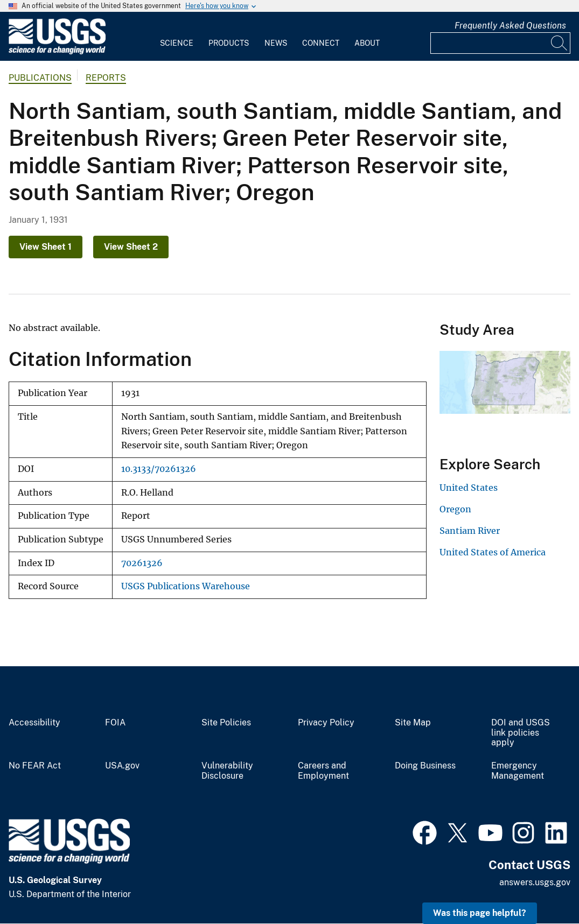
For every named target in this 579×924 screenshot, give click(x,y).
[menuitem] (177, 37)
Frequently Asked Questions (510, 26)
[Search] (560, 43)
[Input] (500, 43)
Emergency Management (518, 771)
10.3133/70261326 (159, 469)
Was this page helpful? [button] (480, 913)
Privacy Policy (326, 723)
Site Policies (226, 723)
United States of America (493, 552)
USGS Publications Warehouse (186, 586)
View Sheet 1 (46, 247)
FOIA (115, 723)
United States (469, 488)
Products (229, 43)
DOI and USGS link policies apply (521, 733)
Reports (106, 78)
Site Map (413, 723)
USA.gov (122, 766)
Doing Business (425, 766)
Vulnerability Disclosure (227, 771)
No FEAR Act (35, 766)
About (367, 43)
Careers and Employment (323, 771)
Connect (321, 43)
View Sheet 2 (131, 247)
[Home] (57, 52)
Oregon (455, 509)
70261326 (142, 563)
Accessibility (34, 723)
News (276, 43)
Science (177, 43)
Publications (40, 78)
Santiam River (470, 531)
